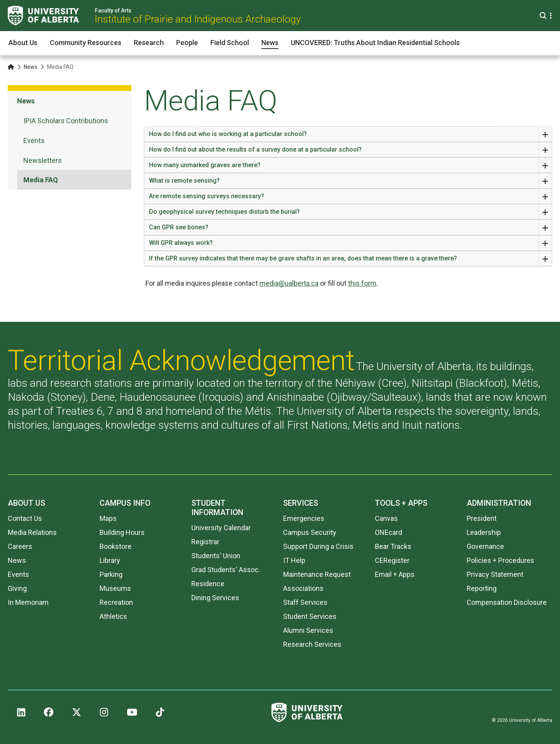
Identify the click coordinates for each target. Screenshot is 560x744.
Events (18, 574)
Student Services (310, 616)
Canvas (386, 518)
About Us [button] (23, 43)
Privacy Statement (495, 574)
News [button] (270, 43)
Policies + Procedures (500, 560)
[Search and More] (544, 16)
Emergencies (304, 518)
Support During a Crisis (318, 546)
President (482, 518)
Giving (17, 588)
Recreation (116, 602)
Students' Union (216, 556)
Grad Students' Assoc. (226, 570)
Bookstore (115, 546)
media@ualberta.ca (289, 283)
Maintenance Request (317, 574)
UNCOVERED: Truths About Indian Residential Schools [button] (375, 43)
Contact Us (25, 518)
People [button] (187, 43)
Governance (485, 546)
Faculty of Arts (113, 10)
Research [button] (149, 43)
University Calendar (221, 528)
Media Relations (32, 532)
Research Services (312, 644)
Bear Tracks (393, 546)
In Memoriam (28, 602)
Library (110, 560)
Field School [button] (230, 43)
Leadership (484, 532)
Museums (115, 588)
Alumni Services (308, 630)
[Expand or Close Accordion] (545, 134)
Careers (20, 546)
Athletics (113, 616)
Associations (303, 588)
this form (362, 283)
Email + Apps (395, 574)
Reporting (482, 588)
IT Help (294, 560)
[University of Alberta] (43, 16)
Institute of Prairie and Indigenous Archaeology (198, 19)
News (31, 67)
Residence (208, 584)
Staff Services (305, 602)
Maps (108, 518)
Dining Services (215, 598)
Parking (111, 574)
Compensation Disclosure (507, 602)
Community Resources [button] (86, 43)
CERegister (392, 560)
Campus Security (310, 532)
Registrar (205, 542)
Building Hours (122, 532)
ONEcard (388, 532)
